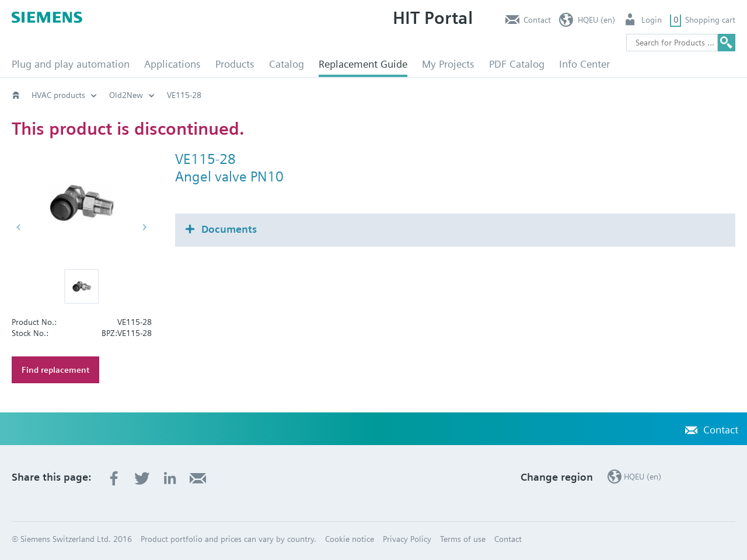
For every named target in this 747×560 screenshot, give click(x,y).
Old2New (126, 95)
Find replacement (55, 370)
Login (652, 20)
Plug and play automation (71, 64)
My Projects (448, 64)
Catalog (287, 64)
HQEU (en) (596, 20)
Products (235, 64)
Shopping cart (710, 20)
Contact (537, 20)
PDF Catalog (517, 64)
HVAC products (58, 95)
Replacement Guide (363, 64)
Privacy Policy (407, 539)
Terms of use (463, 539)
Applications (172, 64)
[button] (82, 286)
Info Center (584, 64)
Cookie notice (350, 539)
